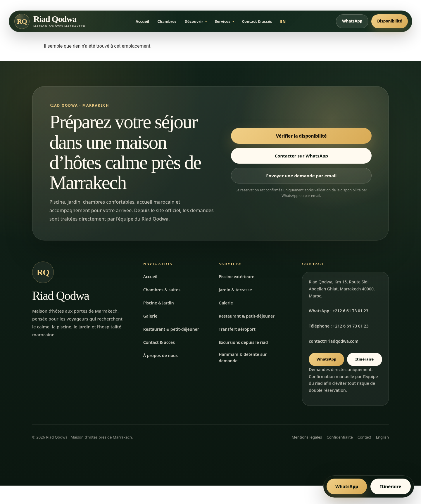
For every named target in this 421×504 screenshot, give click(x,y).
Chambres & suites (162, 291)
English (382, 438)
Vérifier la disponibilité (301, 137)
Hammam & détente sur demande (243, 359)
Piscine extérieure (237, 277)
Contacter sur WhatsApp (301, 157)
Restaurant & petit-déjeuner (171, 330)
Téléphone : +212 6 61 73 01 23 (339, 327)
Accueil (143, 22)
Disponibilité (390, 22)
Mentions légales (307, 438)
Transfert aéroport (237, 330)
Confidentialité (340, 438)
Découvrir (194, 22)
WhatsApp (352, 22)
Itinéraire (364, 360)
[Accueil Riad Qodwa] (50, 22)
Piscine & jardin (159, 304)
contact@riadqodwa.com (334, 342)
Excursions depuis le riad (243, 343)
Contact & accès (257, 22)
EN (283, 22)
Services (223, 22)
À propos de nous (161, 356)
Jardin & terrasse (235, 291)
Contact (364, 438)
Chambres (167, 22)
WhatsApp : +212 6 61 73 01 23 (338, 312)
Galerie (150, 317)
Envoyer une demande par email (301, 176)
